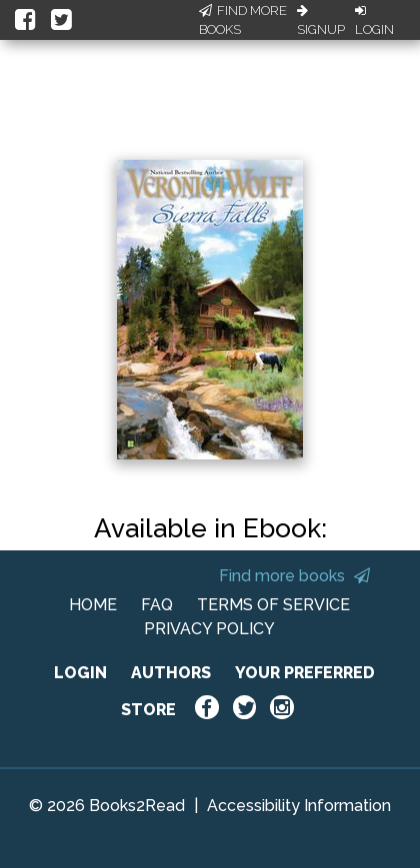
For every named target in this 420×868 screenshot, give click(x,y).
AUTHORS (171, 673)
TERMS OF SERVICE (273, 605)
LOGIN (80, 673)
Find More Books (243, 20)
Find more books (294, 576)
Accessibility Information (299, 806)
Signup (321, 21)
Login (374, 21)
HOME (93, 605)
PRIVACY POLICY (209, 629)
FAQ (157, 605)
